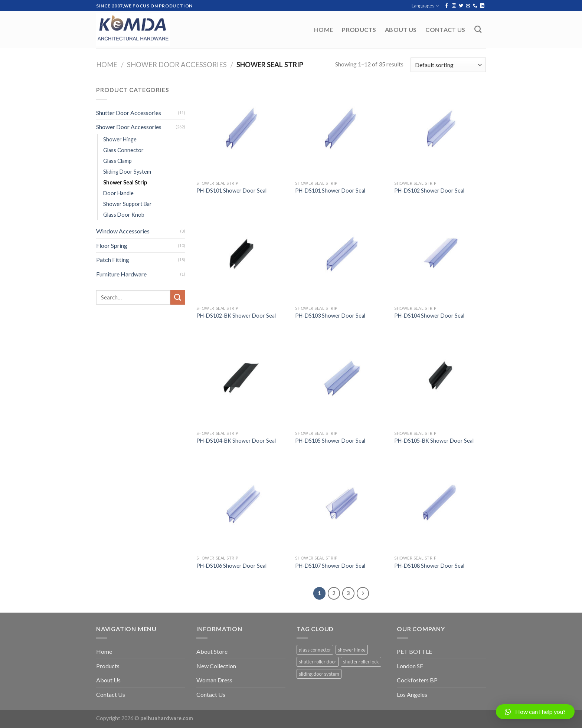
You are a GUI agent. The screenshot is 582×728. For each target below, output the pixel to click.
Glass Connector (123, 150)
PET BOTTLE (414, 651)
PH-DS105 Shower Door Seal (330, 441)
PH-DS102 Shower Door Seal (429, 191)
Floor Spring (112, 245)
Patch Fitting (113, 260)
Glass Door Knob (124, 215)
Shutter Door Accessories (129, 113)
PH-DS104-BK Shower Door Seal (236, 441)
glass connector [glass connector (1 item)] (315, 650)
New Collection (216, 666)
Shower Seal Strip (125, 182)
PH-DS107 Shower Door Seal (330, 566)
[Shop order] (448, 65)
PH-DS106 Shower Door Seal (231, 566)
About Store (212, 651)
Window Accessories (123, 231)
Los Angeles (412, 694)
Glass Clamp (117, 161)
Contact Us (445, 29)
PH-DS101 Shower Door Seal (231, 191)
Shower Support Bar (127, 204)
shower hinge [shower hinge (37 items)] (352, 650)
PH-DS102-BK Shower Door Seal (236, 316)
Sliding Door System (127, 172)
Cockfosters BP (417, 680)
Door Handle (118, 193)
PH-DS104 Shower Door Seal (429, 316)
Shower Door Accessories (177, 65)
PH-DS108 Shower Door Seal (429, 566)
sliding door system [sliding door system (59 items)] (319, 674)
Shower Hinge (120, 139)
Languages (425, 6)
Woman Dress (214, 680)
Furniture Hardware (121, 274)
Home (323, 29)
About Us (401, 29)
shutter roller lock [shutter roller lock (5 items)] (361, 662)
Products (359, 29)
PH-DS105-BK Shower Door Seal (434, 441)
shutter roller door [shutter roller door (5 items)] (318, 662)
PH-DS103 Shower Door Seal (330, 316)
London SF (410, 666)
